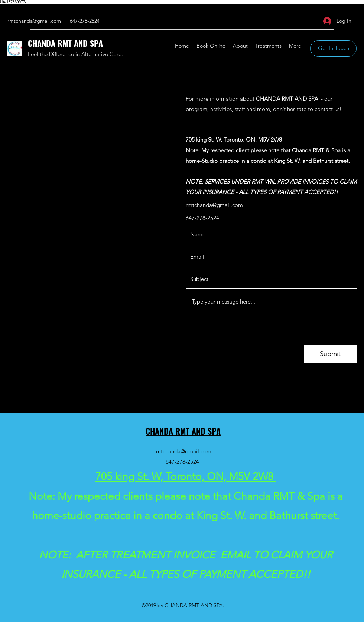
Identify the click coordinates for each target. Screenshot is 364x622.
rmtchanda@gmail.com (34, 21)
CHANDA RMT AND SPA (65, 43)
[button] (333, 48)
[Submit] (330, 354)
